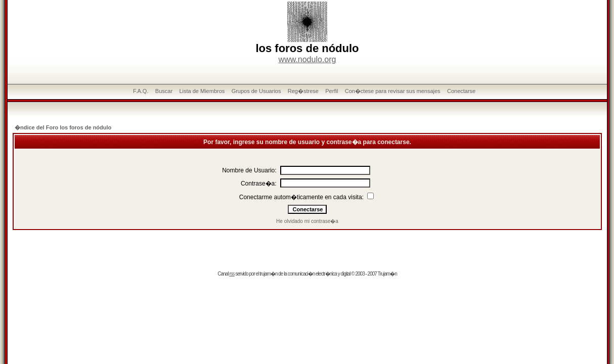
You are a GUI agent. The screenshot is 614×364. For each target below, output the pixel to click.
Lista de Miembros (202, 91)
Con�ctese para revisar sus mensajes (393, 91)
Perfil (332, 91)
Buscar (164, 91)
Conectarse (461, 91)
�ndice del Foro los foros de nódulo (63, 127)
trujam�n (268, 274)
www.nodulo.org (308, 59)
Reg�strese (303, 91)
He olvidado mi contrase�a (307, 221)
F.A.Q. (141, 91)
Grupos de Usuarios (256, 91)
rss (232, 274)
